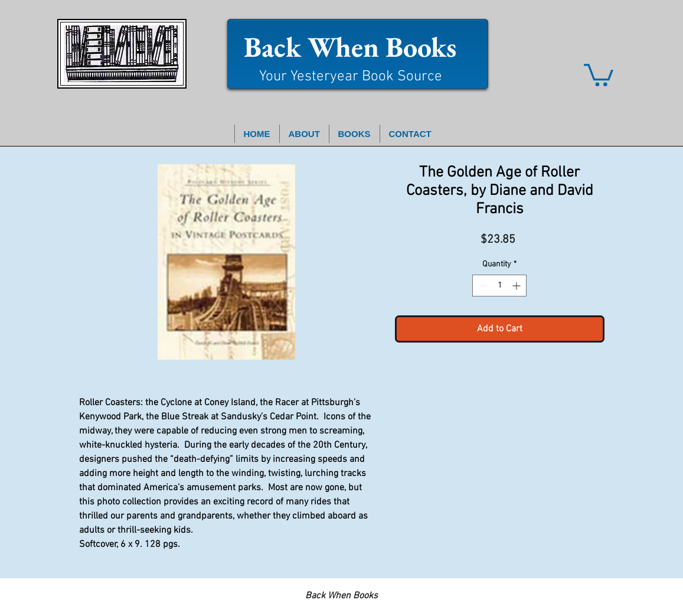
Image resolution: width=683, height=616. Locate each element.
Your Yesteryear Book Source (351, 77)
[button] (599, 74)
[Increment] (517, 286)
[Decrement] (481, 286)
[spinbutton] (499, 286)
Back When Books (350, 47)
